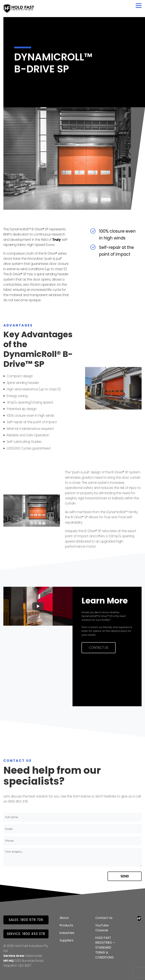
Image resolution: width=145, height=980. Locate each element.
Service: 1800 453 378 (26, 934)
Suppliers (67, 940)
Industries (67, 933)
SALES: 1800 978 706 (26, 920)
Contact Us (99, 648)
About (64, 918)
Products (66, 925)
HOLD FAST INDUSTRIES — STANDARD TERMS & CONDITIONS (105, 948)
